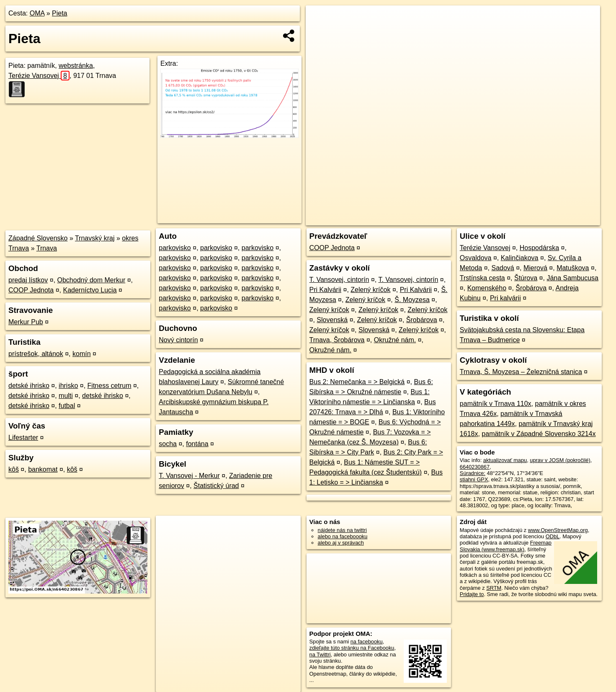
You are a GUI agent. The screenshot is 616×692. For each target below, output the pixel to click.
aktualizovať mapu (505, 460)
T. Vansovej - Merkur (189, 476)
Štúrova (526, 278)
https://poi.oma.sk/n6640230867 (562, 219)
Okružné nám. (395, 340)
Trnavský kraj (95, 238)
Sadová (503, 268)
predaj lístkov (28, 280)
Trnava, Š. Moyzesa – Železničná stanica (521, 372)
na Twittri (320, 655)
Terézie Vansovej (39, 76)
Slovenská (332, 320)
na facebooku (367, 642)
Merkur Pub (26, 322)
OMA (37, 13)
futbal (67, 406)
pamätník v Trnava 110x (496, 404)
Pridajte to (472, 594)
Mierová (535, 268)
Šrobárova (422, 320)
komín (82, 354)
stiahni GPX (474, 479)
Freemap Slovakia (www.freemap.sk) (506, 546)
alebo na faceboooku (343, 536)
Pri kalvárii (505, 298)
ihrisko (68, 386)
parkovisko (175, 248)
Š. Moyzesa (412, 300)
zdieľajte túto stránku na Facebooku (352, 648)
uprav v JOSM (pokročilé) (560, 460)
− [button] (320, 33)
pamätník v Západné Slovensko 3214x (539, 434)
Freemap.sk (499, 219)
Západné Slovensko (38, 238)
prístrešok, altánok (36, 354)
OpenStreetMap (456, 219)
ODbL (553, 536)
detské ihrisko (29, 386)
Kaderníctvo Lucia (90, 290)
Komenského (487, 288)
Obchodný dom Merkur (91, 280)
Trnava (47, 248)
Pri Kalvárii (325, 290)
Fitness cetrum (110, 386)
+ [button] (320, 20)
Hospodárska (539, 248)
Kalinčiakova (520, 258)
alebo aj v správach (341, 543)
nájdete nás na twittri (342, 530)
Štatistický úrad (216, 486)
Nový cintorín (178, 340)
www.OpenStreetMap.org (558, 530)
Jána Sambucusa (572, 278)
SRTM (494, 588)
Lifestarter (23, 438)
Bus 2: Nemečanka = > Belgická (357, 382)
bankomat (43, 469)
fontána (197, 444)
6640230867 (475, 467)
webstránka (76, 66)
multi (66, 396)
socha (168, 444)
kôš (14, 469)
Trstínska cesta (482, 278)
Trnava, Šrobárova (337, 340)
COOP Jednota (31, 290)
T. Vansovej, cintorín (339, 280)
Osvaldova (476, 258)
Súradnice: (473, 473)
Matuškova (573, 268)
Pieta (59, 13)
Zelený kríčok (370, 290)
